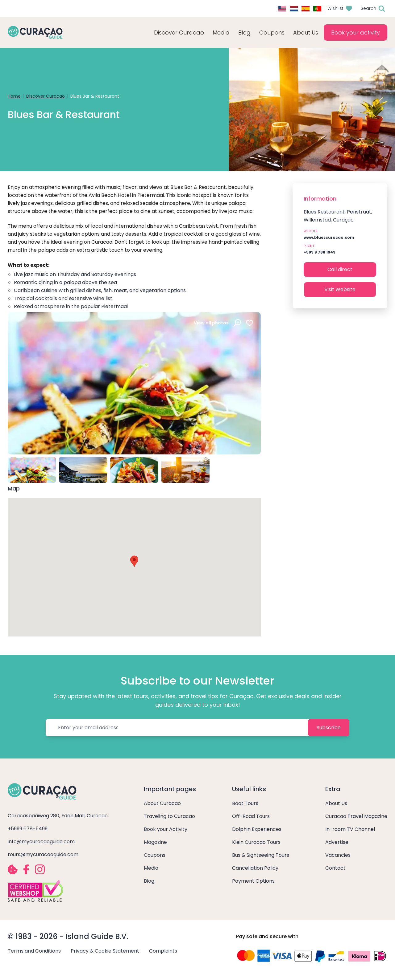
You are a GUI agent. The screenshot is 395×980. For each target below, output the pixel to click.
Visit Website (340, 289)
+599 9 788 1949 (320, 252)
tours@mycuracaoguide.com (43, 854)
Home (14, 96)
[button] (134, 561)
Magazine (155, 842)
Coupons (272, 33)
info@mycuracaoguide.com (41, 842)
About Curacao (162, 803)
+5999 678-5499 (28, 829)
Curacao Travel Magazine (356, 816)
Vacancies (338, 855)
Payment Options (253, 881)
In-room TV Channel (350, 829)
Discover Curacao (46, 96)
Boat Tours (245, 803)
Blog (244, 33)
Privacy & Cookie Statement (105, 951)
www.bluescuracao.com (329, 237)
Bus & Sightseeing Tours (261, 855)
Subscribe (329, 728)
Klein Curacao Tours (256, 842)
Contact (335, 868)
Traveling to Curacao (169, 816)
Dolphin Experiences (257, 829)
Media (151, 868)
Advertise (337, 842)
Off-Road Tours (251, 816)
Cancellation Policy (255, 868)
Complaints (163, 951)
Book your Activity (166, 829)
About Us (336, 803)
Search (368, 8)
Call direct (340, 269)
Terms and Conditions (34, 951)
